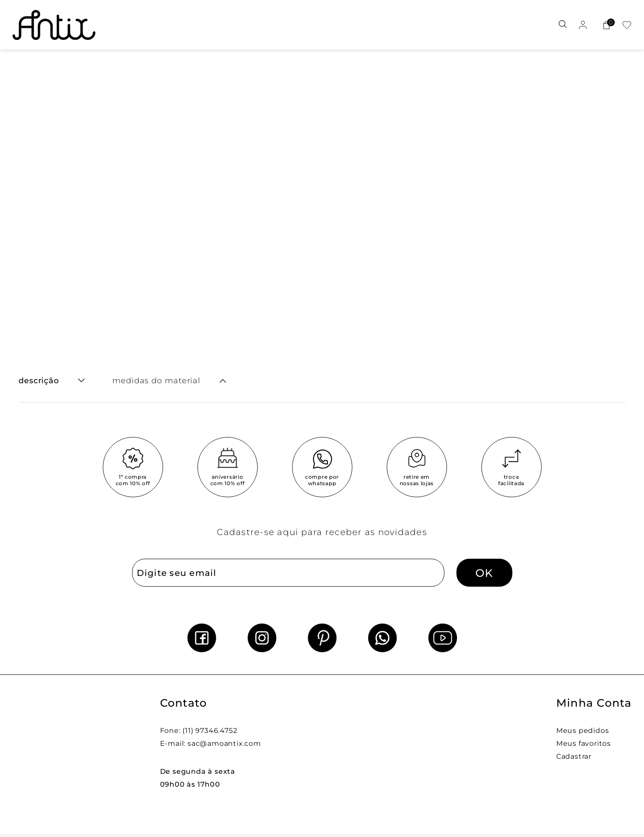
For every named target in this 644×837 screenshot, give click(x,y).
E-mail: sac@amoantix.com (211, 743)
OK (484, 573)
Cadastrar (574, 756)
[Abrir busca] (563, 25)
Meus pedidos (583, 731)
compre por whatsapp (322, 480)
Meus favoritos (584, 743)
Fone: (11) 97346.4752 (199, 731)
